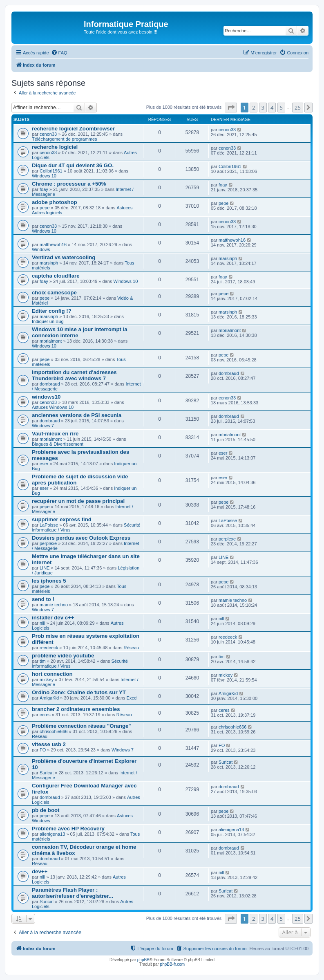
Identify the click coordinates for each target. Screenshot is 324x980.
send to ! (43, 599)
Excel (132, 698)
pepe (45, 208)
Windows (41, 249)
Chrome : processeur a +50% (69, 184)
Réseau (131, 648)
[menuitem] (59, 53)
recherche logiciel (55, 147)
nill (42, 623)
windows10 (46, 397)
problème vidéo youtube (63, 656)
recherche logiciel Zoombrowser (73, 129)
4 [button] (272, 108)
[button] (231, 108)
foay (44, 189)
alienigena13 (52, 834)
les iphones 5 (49, 581)
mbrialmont (51, 341)
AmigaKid (49, 698)
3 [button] (263, 108)
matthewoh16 (53, 244)
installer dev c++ (53, 618)
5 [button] (281, 108)
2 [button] (254, 108)
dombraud (50, 384)
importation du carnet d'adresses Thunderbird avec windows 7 (74, 375)
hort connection (52, 674)
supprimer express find (62, 519)
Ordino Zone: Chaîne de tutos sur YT (79, 692)
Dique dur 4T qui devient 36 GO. (73, 165)
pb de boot (46, 810)
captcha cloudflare (56, 276)
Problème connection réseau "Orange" (82, 726)
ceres (45, 715)
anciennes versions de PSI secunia (77, 415)
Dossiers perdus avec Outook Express (81, 538)
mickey (47, 679)
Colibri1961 (51, 171)
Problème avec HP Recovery (68, 829)
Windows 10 (44, 176)
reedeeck (49, 648)
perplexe (48, 543)
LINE (45, 568)
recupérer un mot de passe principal (78, 501)
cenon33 (48, 134)
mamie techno (54, 605)
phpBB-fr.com (173, 964)
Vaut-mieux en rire (55, 434)
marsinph (49, 263)
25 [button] (298, 108)
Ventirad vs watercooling (64, 257)
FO (43, 750)
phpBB (143, 960)
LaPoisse (49, 525)
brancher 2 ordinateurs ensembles (76, 709)
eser (44, 464)
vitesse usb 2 (49, 744)
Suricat (47, 773)
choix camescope (54, 293)
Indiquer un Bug (48, 321)
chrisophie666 (54, 731)
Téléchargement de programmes (65, 139)
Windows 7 (43, 426)
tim (43, 661)
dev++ (40, 871)
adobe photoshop (55, 202)
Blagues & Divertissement (58, 444)
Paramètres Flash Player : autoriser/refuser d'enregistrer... (73, 893)
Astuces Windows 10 (53, 407)
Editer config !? (52, 311)
